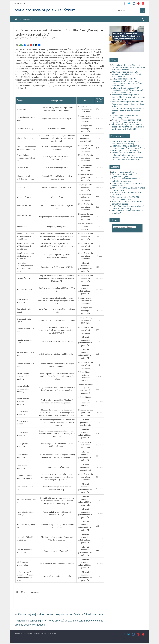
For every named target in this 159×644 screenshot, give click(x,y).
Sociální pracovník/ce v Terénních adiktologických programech (127, 154)
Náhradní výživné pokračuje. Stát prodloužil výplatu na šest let (126, 121)
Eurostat (115, 167)
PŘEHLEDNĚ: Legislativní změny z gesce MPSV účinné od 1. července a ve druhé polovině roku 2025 (128, 127)
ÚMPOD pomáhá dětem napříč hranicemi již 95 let (125, 116)
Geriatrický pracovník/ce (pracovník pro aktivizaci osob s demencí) (127, 158)
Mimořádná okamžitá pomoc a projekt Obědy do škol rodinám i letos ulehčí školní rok (129, 97)
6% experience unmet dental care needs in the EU (127, 184)
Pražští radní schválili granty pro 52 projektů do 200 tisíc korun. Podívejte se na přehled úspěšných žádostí (59, 623)
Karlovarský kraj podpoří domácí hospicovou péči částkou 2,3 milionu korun (59, 614)
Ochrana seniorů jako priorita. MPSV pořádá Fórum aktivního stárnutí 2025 (128, 111)
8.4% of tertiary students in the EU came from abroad (127, 203)
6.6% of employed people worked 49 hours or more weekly (128, 207)
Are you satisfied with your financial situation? (128, 212)
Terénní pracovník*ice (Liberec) (126, 150)
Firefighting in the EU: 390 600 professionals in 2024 (126, 198)
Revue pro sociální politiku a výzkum (45, 10)
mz (51, 38)
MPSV (114, 60)
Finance (47, 38)
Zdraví (55, 38)
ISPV (30, 38)
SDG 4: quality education (123, 172)
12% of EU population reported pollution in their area (126, 180)
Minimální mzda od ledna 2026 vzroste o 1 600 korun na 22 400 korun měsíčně (126, 74)
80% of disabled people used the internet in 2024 (127, 194)
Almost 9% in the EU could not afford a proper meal (129, 189)
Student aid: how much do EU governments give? (125, 175)
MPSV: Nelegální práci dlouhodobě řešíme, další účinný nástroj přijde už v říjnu (128, 104)
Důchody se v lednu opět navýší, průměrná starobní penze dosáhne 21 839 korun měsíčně (129, 67)
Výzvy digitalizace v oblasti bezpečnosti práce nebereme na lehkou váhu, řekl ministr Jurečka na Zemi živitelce (128, 82)
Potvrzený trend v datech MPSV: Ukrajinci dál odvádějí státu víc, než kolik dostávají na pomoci (128, 90)
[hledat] (125, 227)
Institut (25, 19)
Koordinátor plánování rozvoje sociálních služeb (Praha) (125, 142)
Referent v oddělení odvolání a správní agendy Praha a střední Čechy (128, 147)
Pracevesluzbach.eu (120, 136)
